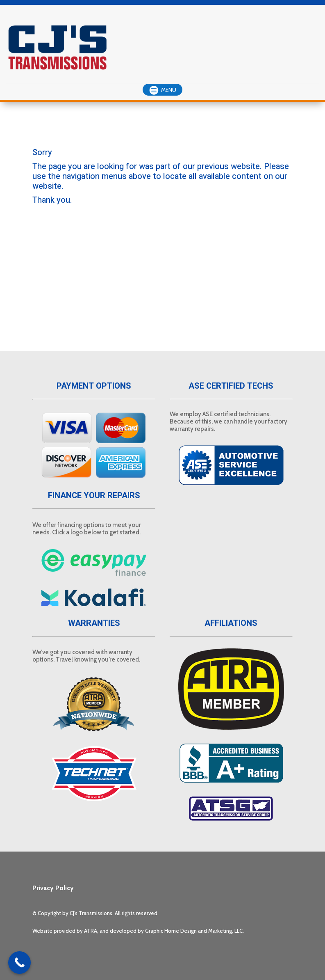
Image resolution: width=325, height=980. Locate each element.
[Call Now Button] (19, 963)
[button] (162, 90)
